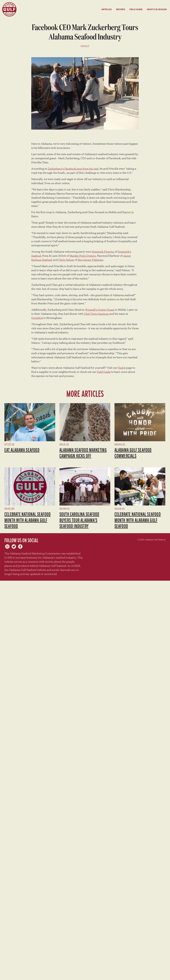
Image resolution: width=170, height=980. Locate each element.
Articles (107, 9)
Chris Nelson (66, 260)
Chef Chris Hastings (96, 314)
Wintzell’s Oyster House (100, 310)
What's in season (157, 9)
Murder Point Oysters (83, 256)
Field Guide (136, 9)
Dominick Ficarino (103, 252)
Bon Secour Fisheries (90, 260)
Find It (122, 368)
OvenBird (37, 318)
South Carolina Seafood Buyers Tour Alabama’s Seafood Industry (79, 520)
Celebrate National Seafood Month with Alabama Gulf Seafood (28, 520)
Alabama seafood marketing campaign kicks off (83, 453)
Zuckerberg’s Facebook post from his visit (73, 169)
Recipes (121, 9)
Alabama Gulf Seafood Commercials (133, 453)
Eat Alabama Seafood (22, 450)
